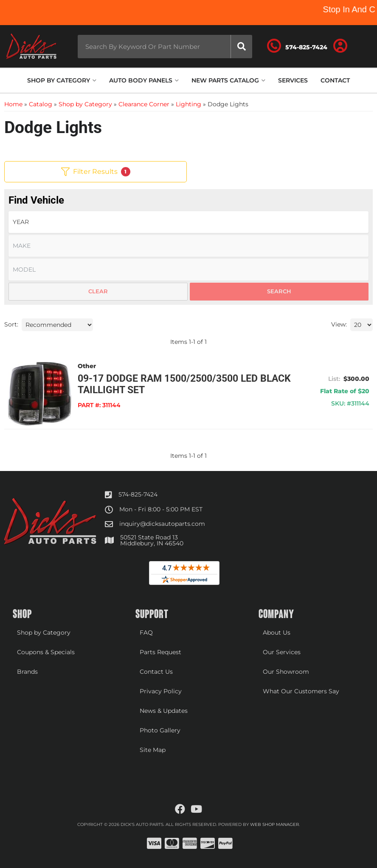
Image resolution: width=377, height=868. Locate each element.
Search (279, 291)
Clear (98, 291)
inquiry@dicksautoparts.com (162, 524)
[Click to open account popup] (340, 46)
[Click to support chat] (297, 46)
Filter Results (96, 172)
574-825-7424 (138, 494)
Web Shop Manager (274, 824)
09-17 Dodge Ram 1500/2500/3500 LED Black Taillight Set (184, 384)
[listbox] (188, 222)
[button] (165, 47)
